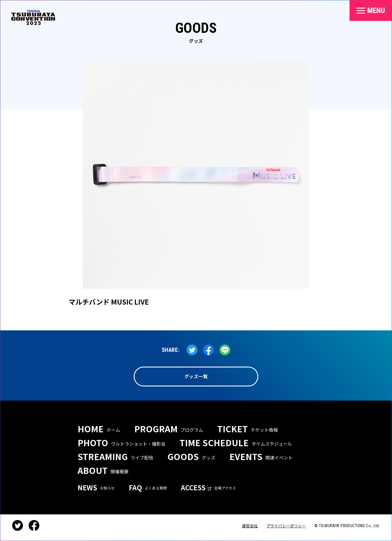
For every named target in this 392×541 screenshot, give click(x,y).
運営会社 (250, 526)
